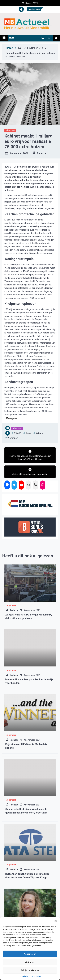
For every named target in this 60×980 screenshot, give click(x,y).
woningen (13, 438)
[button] (56, 921)
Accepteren (30, 954)
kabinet (40, 433)
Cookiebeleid (24, 976)
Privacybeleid (36, 976)
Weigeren (30, 962)
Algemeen (10, 130)
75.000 (18, 433)
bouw (28, 433)
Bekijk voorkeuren (30, 970)
